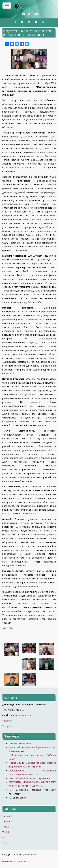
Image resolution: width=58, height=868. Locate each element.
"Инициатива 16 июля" (20, 743)
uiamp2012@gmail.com (21, 715)
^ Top (5, 843)
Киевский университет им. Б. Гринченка (30, 778)
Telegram (7, 726)
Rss (4, 837)
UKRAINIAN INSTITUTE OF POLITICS (18, 861)
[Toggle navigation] (7, 6)
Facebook (7, 721)
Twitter (6, 827)
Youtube (6, 832)
